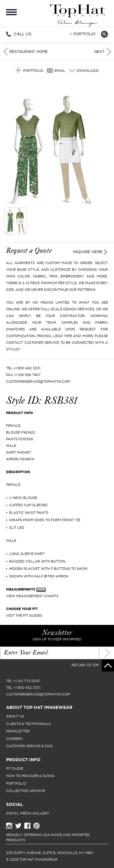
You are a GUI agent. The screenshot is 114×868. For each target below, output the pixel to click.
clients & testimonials (28, 724)
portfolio (16, 783)
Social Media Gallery (28, 813)
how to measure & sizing (30, 776)
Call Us (22, 34)
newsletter (18, 731)
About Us (15, 716)
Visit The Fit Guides (24, 615)
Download (88, 71)
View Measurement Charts (32, 596)
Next (99, 52)
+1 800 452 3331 (27, 368)
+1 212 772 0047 (27, 681)
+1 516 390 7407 (27, 375)
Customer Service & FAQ (29, 746)
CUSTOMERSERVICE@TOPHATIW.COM (38, 382)
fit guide (15, 769)
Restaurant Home (29, 52)
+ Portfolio (83, 34)
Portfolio (33, 71)
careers (14, 739)
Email (60, 71)
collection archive (26, 791)
